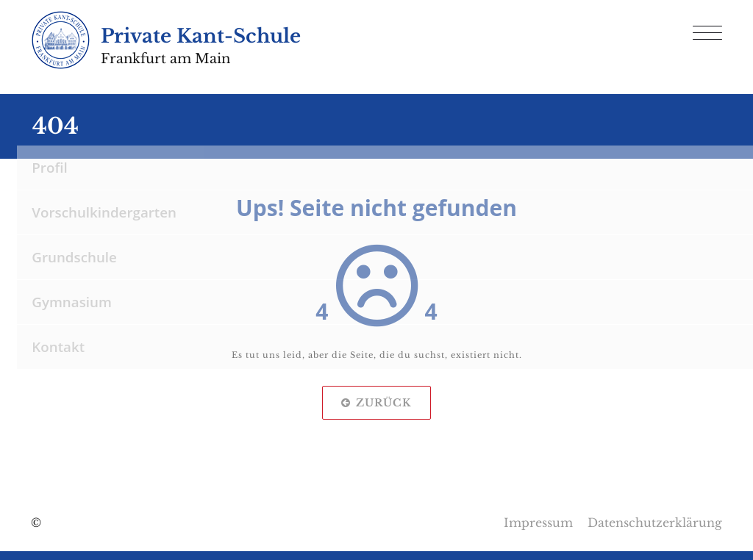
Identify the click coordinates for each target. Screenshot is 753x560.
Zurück (376, 403)
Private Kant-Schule (201, 36)
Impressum (538, 523)
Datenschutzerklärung (655, 523)
